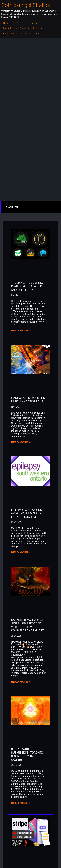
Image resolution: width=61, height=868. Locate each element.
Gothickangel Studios (26, 5)
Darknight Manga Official (15, 28)
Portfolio (30, 23)
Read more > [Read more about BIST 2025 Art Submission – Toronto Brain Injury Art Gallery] (21, 803)
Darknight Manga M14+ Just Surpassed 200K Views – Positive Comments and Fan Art (27, 625)
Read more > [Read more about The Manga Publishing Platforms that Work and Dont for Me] (21, 331)
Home (6, 23)
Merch (36, 28)
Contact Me (25, 33)
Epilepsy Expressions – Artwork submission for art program (27, 513)
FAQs (37, 33)
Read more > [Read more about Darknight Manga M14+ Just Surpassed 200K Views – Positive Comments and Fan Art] (21, 682)
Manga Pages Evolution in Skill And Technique (28, 400)
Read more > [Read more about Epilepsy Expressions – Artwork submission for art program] (21, 552)
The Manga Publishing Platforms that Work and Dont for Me (27, 286)
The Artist (17, 23)
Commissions (10, 33)
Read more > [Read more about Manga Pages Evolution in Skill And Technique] (21, 442)
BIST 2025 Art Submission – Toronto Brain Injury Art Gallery (27, 754)
